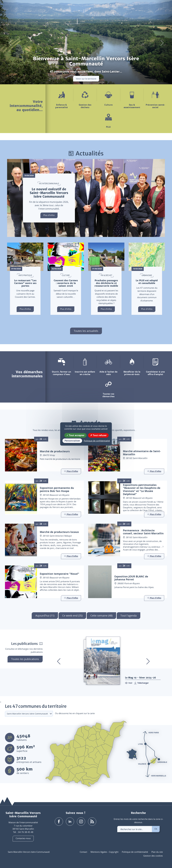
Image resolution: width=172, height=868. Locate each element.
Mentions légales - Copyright (104, 852)
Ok (156, 829)
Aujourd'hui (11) (45, 616)
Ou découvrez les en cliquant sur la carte (75, 713)
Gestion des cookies (153, 856)
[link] (157, 7)
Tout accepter (75, 435)
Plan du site (157, 852)
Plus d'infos (49, 215)
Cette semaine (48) (101, 616)
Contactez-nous (23, 838)
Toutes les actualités (86, 331)
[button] (142, 7)
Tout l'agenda (129, 616)
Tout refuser (98, 435)
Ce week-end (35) (72, 616)
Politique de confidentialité (135, 852)
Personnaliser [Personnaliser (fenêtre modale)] (72, 441)
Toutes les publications (25, 659)
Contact (83, 852)
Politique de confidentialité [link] (97, 441)
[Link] (71, 471)
